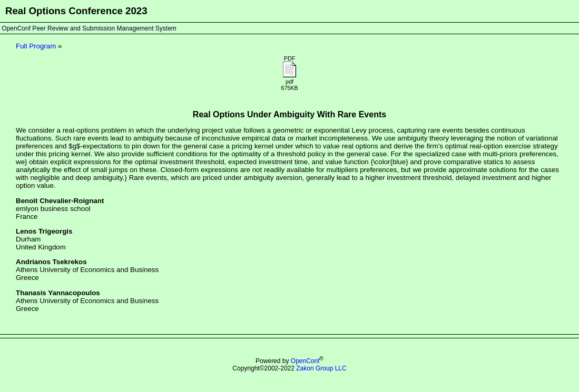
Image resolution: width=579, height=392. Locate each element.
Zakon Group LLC (321, 368)
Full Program (36, 46)
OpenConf (305, 361)
